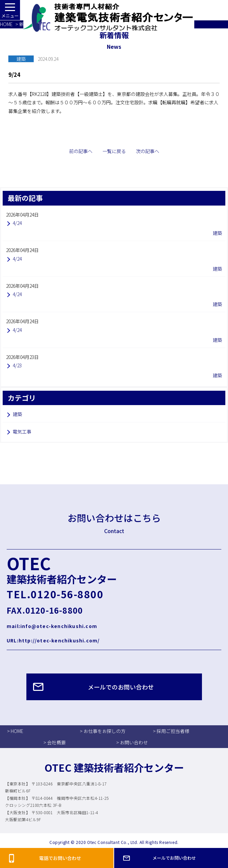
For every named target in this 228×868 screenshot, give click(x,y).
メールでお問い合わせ (174, 858)
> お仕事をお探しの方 (103, 731)
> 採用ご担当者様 (171, 731)
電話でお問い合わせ (60, 858)
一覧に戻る (114, 151)
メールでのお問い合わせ (121, 687)
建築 (17, 414)
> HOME (15, 731)
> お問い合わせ (132, 742)
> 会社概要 (55, 742)
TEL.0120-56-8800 (55, 594)
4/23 (17, 365)
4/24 (17, 223)
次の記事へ (148, 151)
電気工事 (22, 431)
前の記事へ (81, 151)
